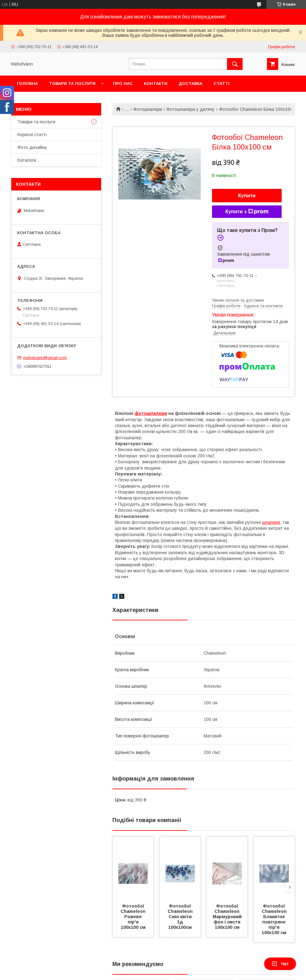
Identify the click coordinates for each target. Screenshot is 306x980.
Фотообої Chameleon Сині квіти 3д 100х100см (181, 917)
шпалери (271, 522)
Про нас (123, 84)
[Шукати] (235, 64)
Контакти (156, 84)
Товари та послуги (72, 84)
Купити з (247, 212)
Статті (222, 84)
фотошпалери (151, 413)
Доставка (190, 84)
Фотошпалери (148, 109)
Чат (280, 964)
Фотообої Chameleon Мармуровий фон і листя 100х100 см (228, 917)
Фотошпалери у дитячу (190, 109)
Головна (27, 84)
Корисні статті (32, 135)
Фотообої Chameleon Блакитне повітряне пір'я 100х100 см (275, 919)
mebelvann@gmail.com (45, 358)
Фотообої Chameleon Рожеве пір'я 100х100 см (134, 917)
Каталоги (27, 160)
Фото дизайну (32, 147)
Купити (247, 196)
